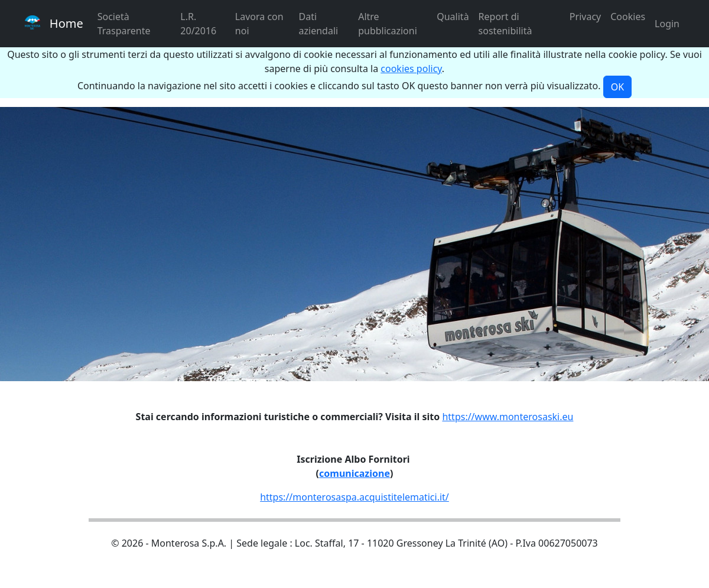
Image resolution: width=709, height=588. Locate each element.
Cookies (628, 17)
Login (667, 24)
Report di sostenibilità (505, 24)
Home (54, 23)
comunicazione (354, 473)
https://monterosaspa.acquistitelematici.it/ (354, 497)
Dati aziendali (319, 24)
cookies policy (411, 69)
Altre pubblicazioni (388, 24)
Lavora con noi (259, 24)
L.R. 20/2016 (198, 24)
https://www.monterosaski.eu (508, 417)
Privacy (585, 17)
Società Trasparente (124, 24)
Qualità (453, 17)
